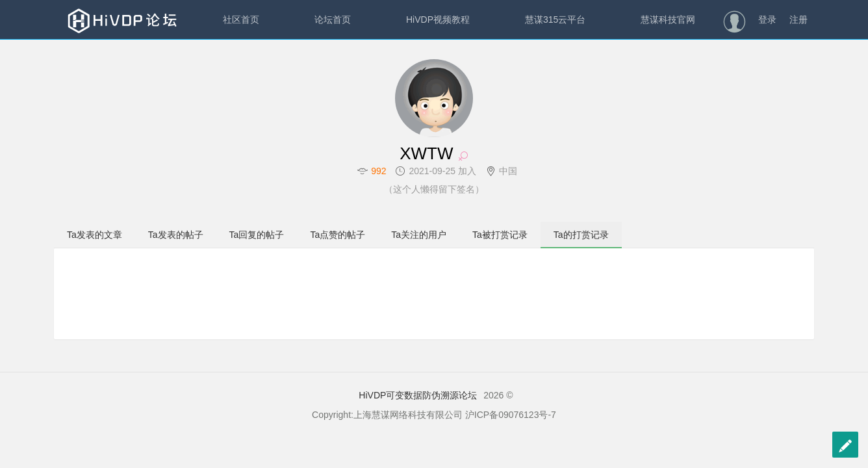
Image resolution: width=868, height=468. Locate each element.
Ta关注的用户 (419, 235)
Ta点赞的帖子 (338, 235)
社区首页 (241, 19)
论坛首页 (333, 19)
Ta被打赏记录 (500, 235)
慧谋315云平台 (555, 19)
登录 (767, 19)
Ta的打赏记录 (581, 235)
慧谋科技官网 (668, 19)
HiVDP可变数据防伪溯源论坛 (418, 395)
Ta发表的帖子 (176, 235)
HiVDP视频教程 (438, 19)
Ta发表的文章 (95, 235)
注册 (798, 19)
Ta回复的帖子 (257, 235)
